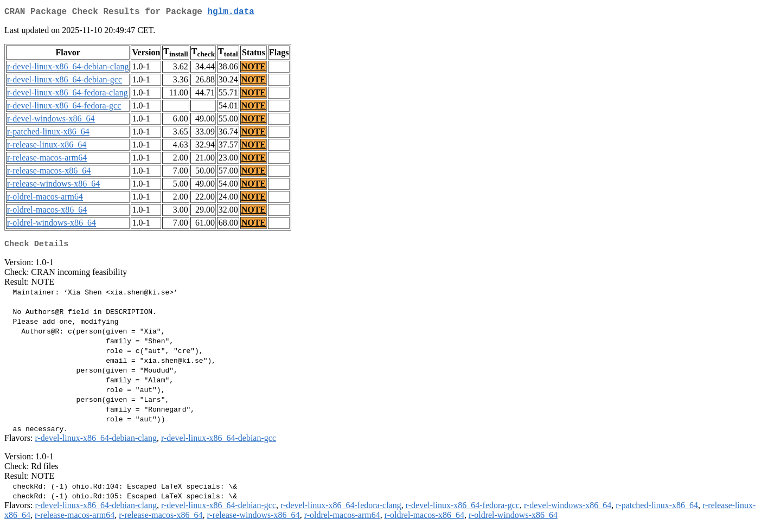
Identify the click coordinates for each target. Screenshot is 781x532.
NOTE (254, 69)
